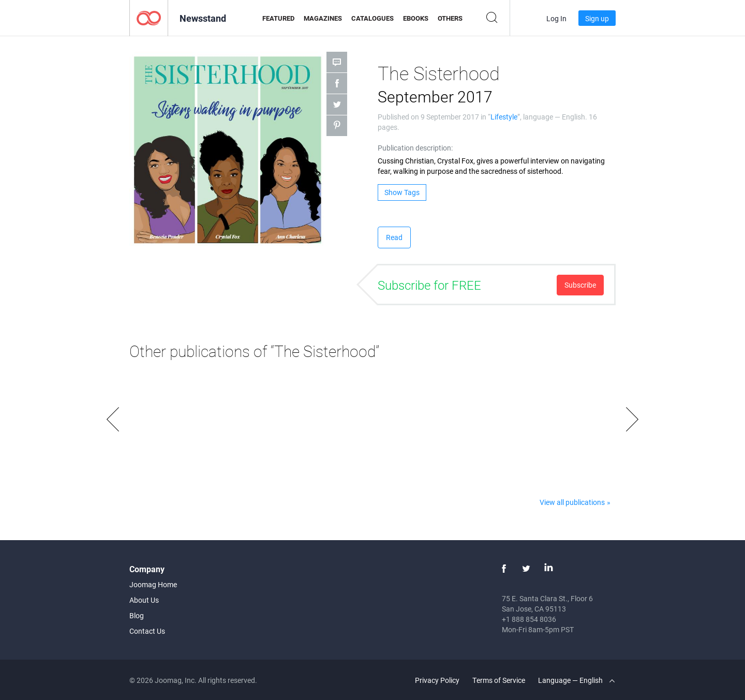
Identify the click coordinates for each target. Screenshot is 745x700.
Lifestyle (504, 117)
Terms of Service (499, 680)
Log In (556, 18)
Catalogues (373, 18)
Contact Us (147, 631)
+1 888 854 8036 (529, 619)
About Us (144, 600)
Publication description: (415, 148)
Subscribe (580, 285)
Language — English (576, 680)
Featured (278, 18)
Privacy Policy (437, 680)
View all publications (572, 502)
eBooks (416, 18)
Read (394, 237)
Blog (137, 615)
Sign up (597, 18)
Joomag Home (153, 584)
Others (450, 18)
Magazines (323, 18)
